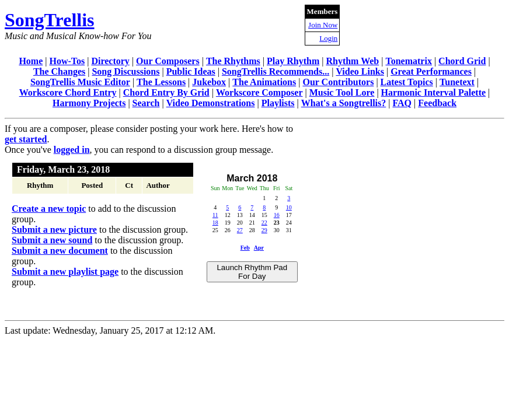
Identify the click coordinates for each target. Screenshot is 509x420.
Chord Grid (462, 61)
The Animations (264, 82)
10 (289, 207)
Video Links (360, 71)
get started (26, 139)
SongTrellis (50, 20)
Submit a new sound (52, 240)
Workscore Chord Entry (68, 92)
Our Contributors (338, 82)
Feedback (437, 103)
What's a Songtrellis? (344, 103)
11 (215, 215)
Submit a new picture (54, 230)
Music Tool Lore (342, 92)
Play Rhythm (293, 61)
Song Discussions (125, 71)
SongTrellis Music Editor (80, 82)
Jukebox (209, 82)
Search (146, 103)
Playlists (278, 103)
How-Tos (67, 61)
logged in (72, 150)
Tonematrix (408, 61)
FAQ (402, 103)
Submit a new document (60, 251)
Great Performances (431, 71)
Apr (259, 248)
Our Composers (168, 61)
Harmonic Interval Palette (434, 92)
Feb (245, 248)
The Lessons (161, 82)
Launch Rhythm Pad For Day (252, 272)
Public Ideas (191, 71)
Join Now (323, 25)
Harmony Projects (89, 103)
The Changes (59, 71)
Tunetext (457, 82)
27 (240, 230)
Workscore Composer (259, 92)
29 (264, 230)
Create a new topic (49, 209)
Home (31, 61)
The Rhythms (233, 61)
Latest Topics (407, 82)
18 (215, 223)
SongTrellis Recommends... (276, 71)
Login (328, 38)
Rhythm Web (352, 61)
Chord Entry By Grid (166, 92)
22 (264, 223)
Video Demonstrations (211, 103)
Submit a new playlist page (65, 272)
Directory (110, 61)
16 (277, 215)
